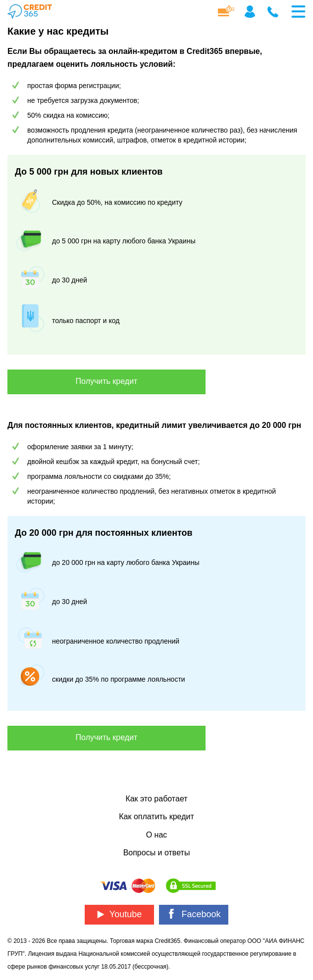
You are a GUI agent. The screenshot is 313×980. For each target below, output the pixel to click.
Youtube (119, 914)
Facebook (193, 914)
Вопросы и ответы (157, 853)
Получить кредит (107, 381)
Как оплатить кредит (156, 817)
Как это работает (156, 799)
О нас (157, 835)
